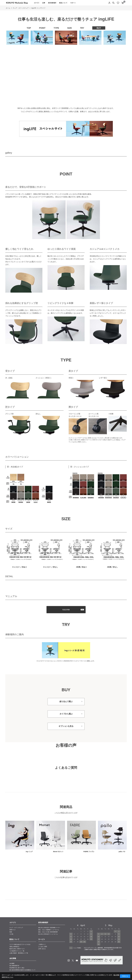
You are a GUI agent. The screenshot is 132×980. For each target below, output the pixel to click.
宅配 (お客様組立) (14, 947)
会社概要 (12, 963)
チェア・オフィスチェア (16, 928)
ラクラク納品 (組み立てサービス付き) (20, 944)
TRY (82, 28)
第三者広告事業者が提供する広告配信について (22, 970)
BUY (99, 28)
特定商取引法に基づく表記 (17, 968)
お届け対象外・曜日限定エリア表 (19, 953)
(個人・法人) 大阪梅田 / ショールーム (49, 930)
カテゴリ (37, 3)
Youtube (77, 960)
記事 (44, 3)
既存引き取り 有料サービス (17, 949)
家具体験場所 (52, 3)
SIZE (70, 28)
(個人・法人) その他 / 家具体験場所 (48, 932)
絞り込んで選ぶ (66, 701)
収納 (11, 932)
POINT (42, 28)
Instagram (69, 960)
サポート (73, 3)
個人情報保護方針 (14, 966)
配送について (63, 3)
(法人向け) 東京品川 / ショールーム (48, 934)
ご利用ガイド (42, 944)
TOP (29, 28)
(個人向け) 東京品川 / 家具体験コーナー (49, 928)
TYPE (56, 28)
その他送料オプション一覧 (17, 951)
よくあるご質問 (43, 947)
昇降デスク (13, 930)
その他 (11, 934)
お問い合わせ (42, 949)
